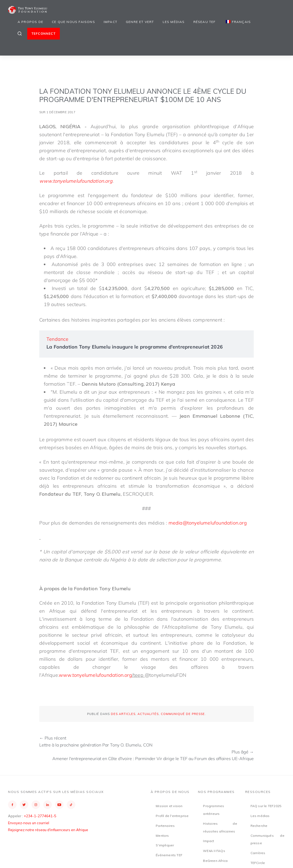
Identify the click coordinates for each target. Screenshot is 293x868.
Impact (110, 22)
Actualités (148, 714)
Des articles (123, 714)
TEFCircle (258, 863)
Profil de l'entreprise (172, 816)
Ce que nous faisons (73, 22)
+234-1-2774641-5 (40, 816)
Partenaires (165, 826)
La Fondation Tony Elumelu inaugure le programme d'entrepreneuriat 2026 (135, 347)
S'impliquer (165, 845)
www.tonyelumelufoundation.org (95, 675)
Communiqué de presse (183, 714)
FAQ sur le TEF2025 (266, 806)
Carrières (258, 853)
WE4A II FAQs (214, 851)
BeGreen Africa (215, 861)
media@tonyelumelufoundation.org (208, 523)
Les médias (174, 22)
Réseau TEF (205, 22)
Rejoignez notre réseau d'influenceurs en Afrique (48, 830)
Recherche (259, 826)
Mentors (162, 836)
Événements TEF (169, 855)
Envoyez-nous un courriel (29, 823)
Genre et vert (140, 22)
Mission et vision (169, 806)
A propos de (30, 22)
